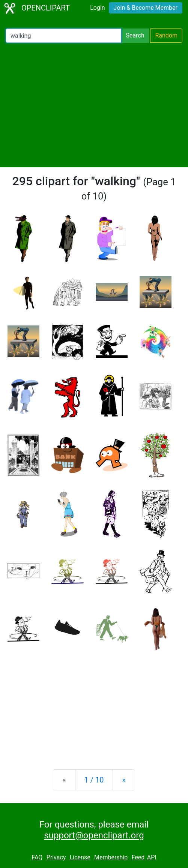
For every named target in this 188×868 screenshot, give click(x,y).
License (80, 857)
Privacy (56, 857)
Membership (111, 857)
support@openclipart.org (94, 835)
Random (166, 35)
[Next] (124, 780)
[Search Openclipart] (63, 36)
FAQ (37, 857)
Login (97, 8)
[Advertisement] (94, 105)
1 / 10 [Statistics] (94, 780)
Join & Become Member (146, 8)
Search (135, 35)
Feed (138, 857)
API (152, 857)
